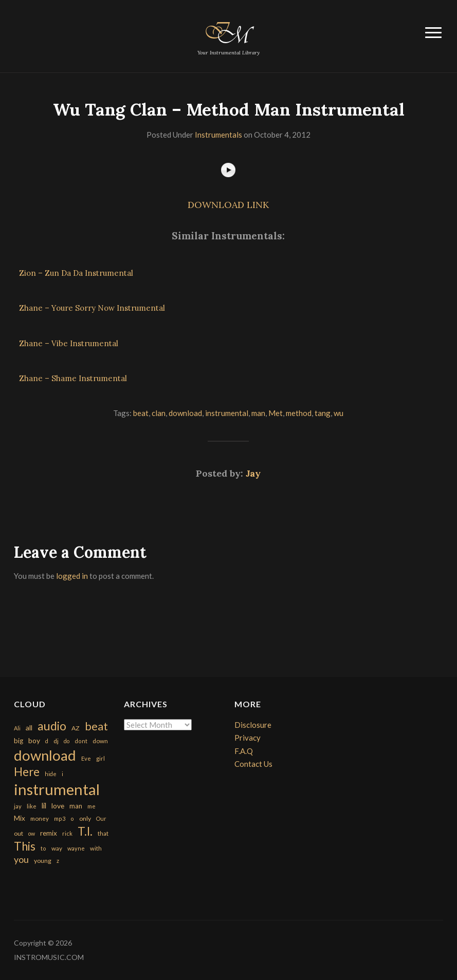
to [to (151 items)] (43, 848)
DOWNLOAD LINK (228, 205)
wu (339, 413)
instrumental (227, 413)
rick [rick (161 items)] (67, 833)
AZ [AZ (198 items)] (76, 728)
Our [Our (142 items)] (101, 818)
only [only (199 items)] (85, 818)
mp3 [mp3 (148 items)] (60, 818)
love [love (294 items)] (58, 806)
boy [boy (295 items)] (34, 740)
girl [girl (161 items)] (100, 758)
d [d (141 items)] (47, 741)
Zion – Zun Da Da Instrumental (76, 273)
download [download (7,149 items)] (45, 755)
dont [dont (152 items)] (81, 741)
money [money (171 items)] (40, 818)
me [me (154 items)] (92, 806)
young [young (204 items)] (43, 861)
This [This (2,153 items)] (25, 846)
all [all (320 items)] (29, 728)
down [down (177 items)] (100, 741)
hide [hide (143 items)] (51, 774)
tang (323, 413)
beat (141, 413)
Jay (253, 473)
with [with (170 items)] (96, 848)
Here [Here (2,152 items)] (27, 772)
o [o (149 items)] (72, 818)
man (258, 413)
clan (159, 413)
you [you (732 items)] (21, 859)
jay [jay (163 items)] (18, 806)
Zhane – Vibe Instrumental (69, 343)
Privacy (248, 738)
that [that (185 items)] (103, 833)
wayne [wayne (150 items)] (76, 848)
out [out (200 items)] (19, 833)
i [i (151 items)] (62, 774)
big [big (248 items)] (19, 741)
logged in (72, 576)
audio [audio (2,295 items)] (52, 726)
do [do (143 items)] (67, 741)
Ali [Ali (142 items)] (17, 728)
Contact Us (253, 764)
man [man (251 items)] (76, 806)
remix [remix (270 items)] (49, 833)
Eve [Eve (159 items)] (86, 758)
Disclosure (253, 725)
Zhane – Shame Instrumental (73, 378)
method (299, 413)
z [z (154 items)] (58, 861)
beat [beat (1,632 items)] (96, 726)
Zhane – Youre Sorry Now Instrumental (92, 308)
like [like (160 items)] (32, 806)
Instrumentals (218, 135)
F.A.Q (244, 751)
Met (276, 413)
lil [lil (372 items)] (44, 805)
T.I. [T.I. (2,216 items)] (85, 831)
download (185, 413)
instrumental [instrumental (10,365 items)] (57, 789)
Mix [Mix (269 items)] (20, 818)
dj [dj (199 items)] (56, 741)
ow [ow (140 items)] (32, 833)
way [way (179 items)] (57, 848)
